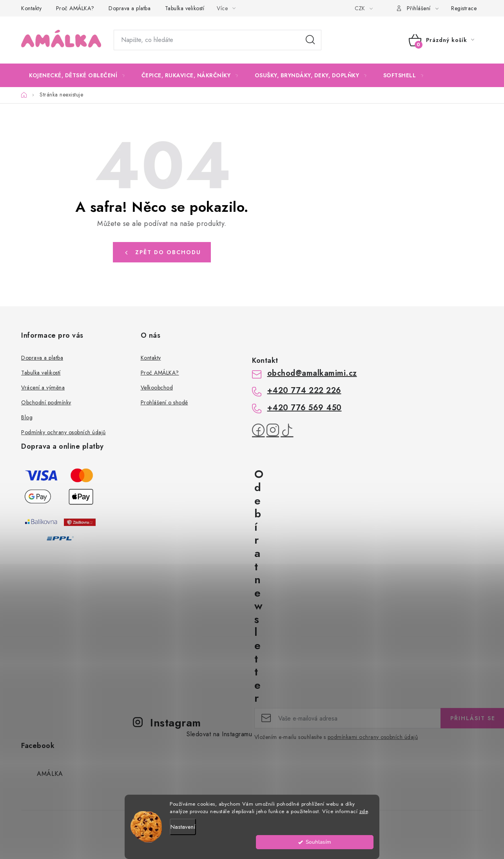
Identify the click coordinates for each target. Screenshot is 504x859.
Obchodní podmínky (46, 402)
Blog (27, 417)
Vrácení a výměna (43, 388)
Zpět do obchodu (168, 252)
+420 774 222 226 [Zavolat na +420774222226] (304, 390)
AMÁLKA (50, 774)
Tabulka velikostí (185, 8)
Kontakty (31, 8)
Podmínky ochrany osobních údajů (63, 432)
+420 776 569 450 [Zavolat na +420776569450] (305, 408)
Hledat (310, 40)
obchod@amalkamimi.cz (312, 373)
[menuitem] (77, 75)
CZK (361, 8)
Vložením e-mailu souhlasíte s (336, 737)
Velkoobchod (157, 388)
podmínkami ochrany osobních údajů (373, 737)
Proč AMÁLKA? (75, 8)
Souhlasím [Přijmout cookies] (353, 846)
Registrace (464, 8)
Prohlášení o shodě (164, 402)
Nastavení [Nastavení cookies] (183, 831)
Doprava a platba (130, 8)
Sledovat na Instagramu (219, 734)
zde (364, 815)
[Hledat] (218, 40)
